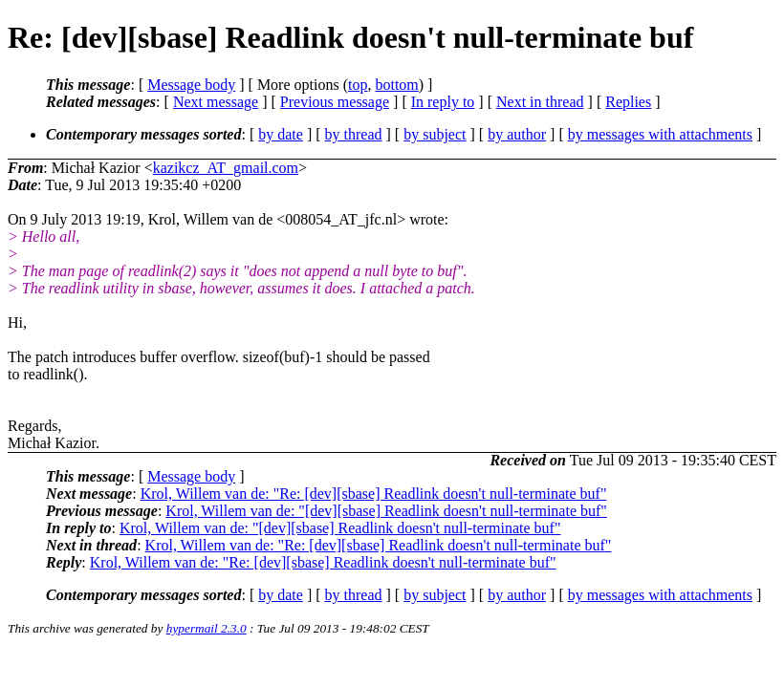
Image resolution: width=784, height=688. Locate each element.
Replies (628, 102)
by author (517, 134)
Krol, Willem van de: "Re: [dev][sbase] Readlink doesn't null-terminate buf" (374, 494)
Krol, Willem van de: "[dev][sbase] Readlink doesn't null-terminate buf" (386, 511)
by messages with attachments (660, 134)
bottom (396, 85)
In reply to (443, 102)
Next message (216, 102)
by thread (354, 134)
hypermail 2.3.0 (207, 628)
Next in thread (540, 102)
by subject (435, 134)
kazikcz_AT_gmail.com (226, 168)
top (358, 85)
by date (281, 134)
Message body (191, 85)
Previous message (335, 102)
